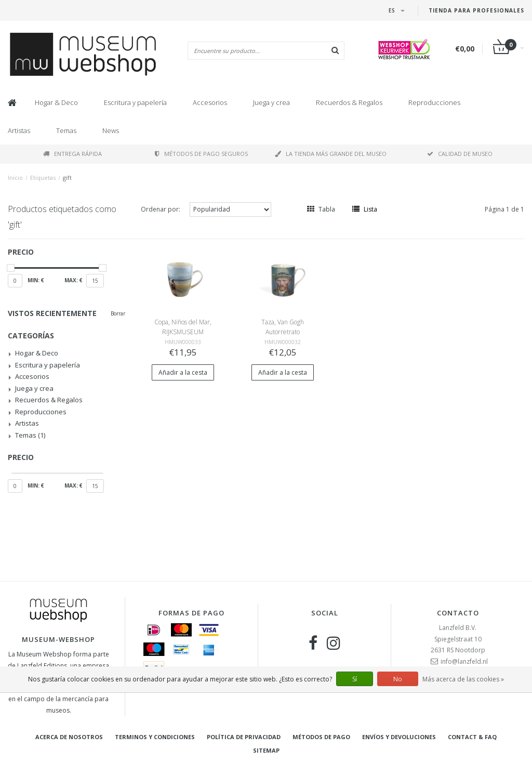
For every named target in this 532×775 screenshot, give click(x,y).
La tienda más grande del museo (331, 154)
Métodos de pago (321, 737)
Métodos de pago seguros (201, 154)
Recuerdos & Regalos (349, 102)
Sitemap (266, 750)
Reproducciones (434, 102)
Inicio (15, 178)
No (398, 679)
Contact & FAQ (472, 737)
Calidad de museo (460, 154)
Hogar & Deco (56, 102)
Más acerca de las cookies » (463, 679)
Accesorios (210, 102)
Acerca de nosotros (69, 737)
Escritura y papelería (135, 102)
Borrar (118, 313)
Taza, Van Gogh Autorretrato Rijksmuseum (283, 332)
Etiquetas (43, 178)
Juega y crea (271, 102)
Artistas (19, 130)
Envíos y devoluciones (399, 737)
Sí (355, 679)
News (111, 130)
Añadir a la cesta (183, 372)
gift (67, 178)
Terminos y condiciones (155, 737)
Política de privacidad (244, 737)
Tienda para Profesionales (476, 10)
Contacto (458, 613)
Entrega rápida (72, 154)
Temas (66, 130)
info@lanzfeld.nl (464, 661)
